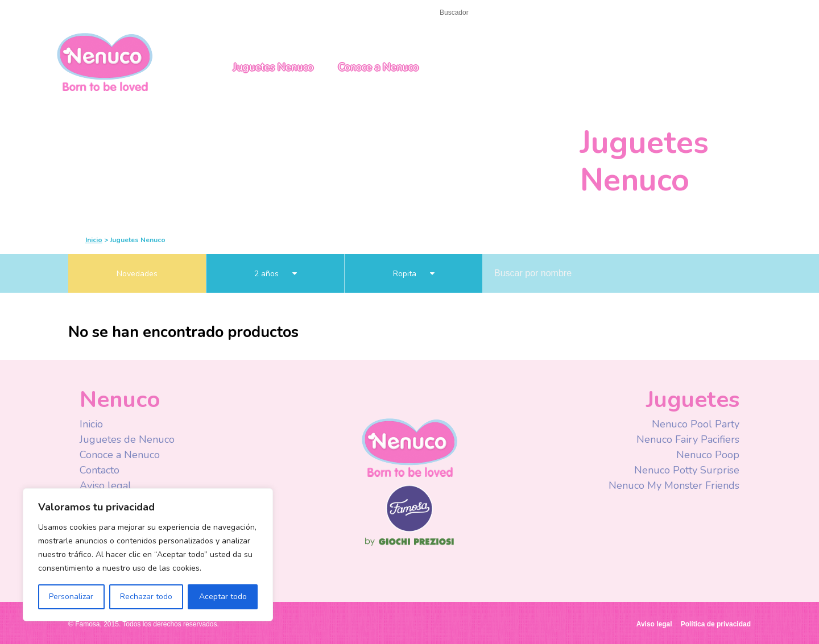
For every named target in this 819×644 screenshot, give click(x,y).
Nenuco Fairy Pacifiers (688, 439)
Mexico (683, 13)
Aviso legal (106, 485)
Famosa (409, 529)
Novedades (137, 274)
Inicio (79, 12)
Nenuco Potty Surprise (687, 470)
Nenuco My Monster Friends (674, 485)
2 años (276, 274)
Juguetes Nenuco (273, 67)
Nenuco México (105, 61)
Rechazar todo (146, 597)
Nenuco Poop (708, 455)
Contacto (121, 12)
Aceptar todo (223, 597)
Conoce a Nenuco (379, 67)
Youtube (593, 14)
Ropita (414, 274)
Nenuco (409, 447)
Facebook (570, 14)
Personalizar (71, 597)
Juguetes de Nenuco (127, 439)
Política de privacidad (716, 624)
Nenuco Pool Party (696, 424)
